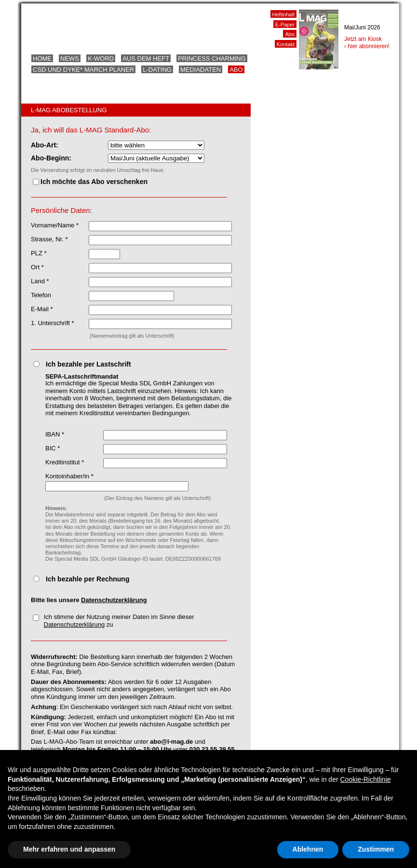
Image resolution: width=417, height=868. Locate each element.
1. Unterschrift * (53, 323)
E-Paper (285, 25)
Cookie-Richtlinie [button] (365, 779)
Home (42, 59)
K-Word (101, 59)
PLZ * (39, 253)
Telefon (41, 295)
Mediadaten (201, 70)
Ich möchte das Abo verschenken (90, 182)
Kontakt (286, 44)
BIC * (53, 448)
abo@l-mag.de (171, 742)
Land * (40, 281)
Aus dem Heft (146, 59)
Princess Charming (212, 59)
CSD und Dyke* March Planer (83, 70)
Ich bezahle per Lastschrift (88, 364)
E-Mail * (42, 309)
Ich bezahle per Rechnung (87, 579)
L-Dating (157, 70)
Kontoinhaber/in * (69, 476)
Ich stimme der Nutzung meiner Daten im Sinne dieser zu (114, 621)
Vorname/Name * (55, 225)
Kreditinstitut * (65, 462)
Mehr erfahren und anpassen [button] (69, 849)
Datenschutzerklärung (114, 600)
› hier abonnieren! (367, 46)
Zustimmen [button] (376, 849)
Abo (236, 70)
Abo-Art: (45, 145)
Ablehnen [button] (308, 849)
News (70, 59)
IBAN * (55, 434)
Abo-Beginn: (51, 158)
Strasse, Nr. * (49, 239)
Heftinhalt (283, 14)
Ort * (37, 267)
